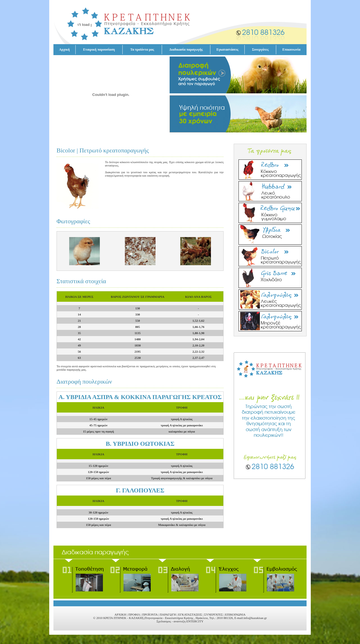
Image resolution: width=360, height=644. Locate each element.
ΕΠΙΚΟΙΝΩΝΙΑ (235, 614)
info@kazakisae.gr (255, 618)
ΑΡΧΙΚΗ (120, 614)
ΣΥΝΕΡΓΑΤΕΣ (213, 614)
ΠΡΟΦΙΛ (134, 614)
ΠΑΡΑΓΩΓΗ (168, 614)
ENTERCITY (195, 621)
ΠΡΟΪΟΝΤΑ (150, 614)
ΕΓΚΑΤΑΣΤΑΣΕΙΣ (190, 614)
